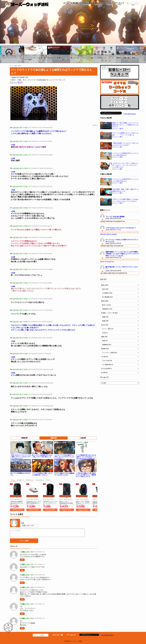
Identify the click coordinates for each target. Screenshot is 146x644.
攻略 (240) (104, 337)
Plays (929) (105, 289)
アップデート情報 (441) (110, 353)
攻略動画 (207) (107, 345)
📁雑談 (19, 80)
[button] (1, 54)
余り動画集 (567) (107, 297)
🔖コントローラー (53, 80)
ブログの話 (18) (107, 361)
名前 (23, 523)
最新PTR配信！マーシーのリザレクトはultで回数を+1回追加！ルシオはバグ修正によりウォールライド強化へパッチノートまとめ (122, 254)
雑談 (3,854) (105, 301)
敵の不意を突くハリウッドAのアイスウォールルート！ (122, 268)
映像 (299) (105, 321)
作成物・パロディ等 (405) (109, 313)
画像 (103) (105, 317)
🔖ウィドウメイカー (30, 80)
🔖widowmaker (41, 80)
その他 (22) (105, 357)
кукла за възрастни (107, 262)
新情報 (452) (105, 349)
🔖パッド (62, 80)
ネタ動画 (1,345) (107, 293)
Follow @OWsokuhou (130, 114)
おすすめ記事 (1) (106, 369)
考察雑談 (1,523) (107, 309)
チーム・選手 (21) (108, 329)
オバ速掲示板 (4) (107, 365)
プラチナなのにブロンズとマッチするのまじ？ (121, 228)
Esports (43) (105, 325)
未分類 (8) (104, 373)
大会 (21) (105, 333)
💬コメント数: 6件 (16, 82)
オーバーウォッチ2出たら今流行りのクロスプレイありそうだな (122, 241)
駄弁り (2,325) (106, 305)
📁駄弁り (13, 80)
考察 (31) (105, 341)
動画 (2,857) (105, 285)
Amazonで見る (17, 510)
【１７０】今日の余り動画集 (115, 217)
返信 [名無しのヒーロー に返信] (22, 560)
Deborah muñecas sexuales (108, 234)
